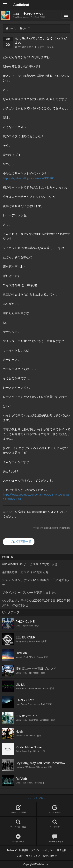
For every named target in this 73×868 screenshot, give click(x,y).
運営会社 (62, 850)
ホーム (12, 29)
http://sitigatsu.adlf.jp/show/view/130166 (29, 178)
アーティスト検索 (18, 824)
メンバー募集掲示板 (55, 838)
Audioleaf (21, 5)
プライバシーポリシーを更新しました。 (30, 593)
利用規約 (24, 850)
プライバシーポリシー (43, 850)
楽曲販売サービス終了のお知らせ (25, 572)
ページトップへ (37, 798)
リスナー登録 (55, 809)
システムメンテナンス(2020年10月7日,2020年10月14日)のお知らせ (36, 603)
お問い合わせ (50, 856)
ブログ (26, 29)
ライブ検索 (55, 824)
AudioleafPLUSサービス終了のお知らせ (30, 564)
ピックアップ (18, 838)
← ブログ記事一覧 (19, 542)
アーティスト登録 (18, 809)
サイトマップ (33, 856)
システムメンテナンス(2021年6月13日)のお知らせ (36, 582)
